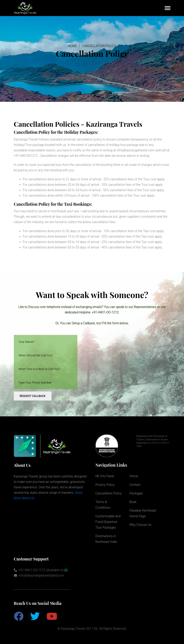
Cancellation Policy (99, 46)
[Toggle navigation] (168, 8)
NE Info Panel (105, 476)
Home (72, 46)
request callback (33, 396)
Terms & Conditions (103, 505)
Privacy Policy (105, 485)
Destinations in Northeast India (106, 539)
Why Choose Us (141, 525)
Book (133, 502)
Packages (136, 493)
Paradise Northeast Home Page (143, 513)
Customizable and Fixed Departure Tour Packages (108, 522)
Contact (135, 485)
